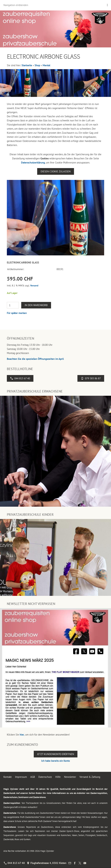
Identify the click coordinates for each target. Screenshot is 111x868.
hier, (22, 735)
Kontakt (8, 777)
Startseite (27, 65)
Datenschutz (45, 777)
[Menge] (13, 305)
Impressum (21, 777)
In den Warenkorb (36, 305)
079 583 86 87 (91, 378)
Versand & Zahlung (90, 777)
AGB (33, 777)
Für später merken (17, 313)
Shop (37, 65)
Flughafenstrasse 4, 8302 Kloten (47, 863)
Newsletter (70, 777)
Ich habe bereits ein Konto (56, 761)
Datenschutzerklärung (33, 163)
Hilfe (58, 777)
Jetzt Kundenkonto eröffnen (56, 754)
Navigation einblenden (16, 5)
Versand (34, 286)
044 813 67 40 (20, 378)
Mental (46, 65)
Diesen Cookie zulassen (56, 171)
